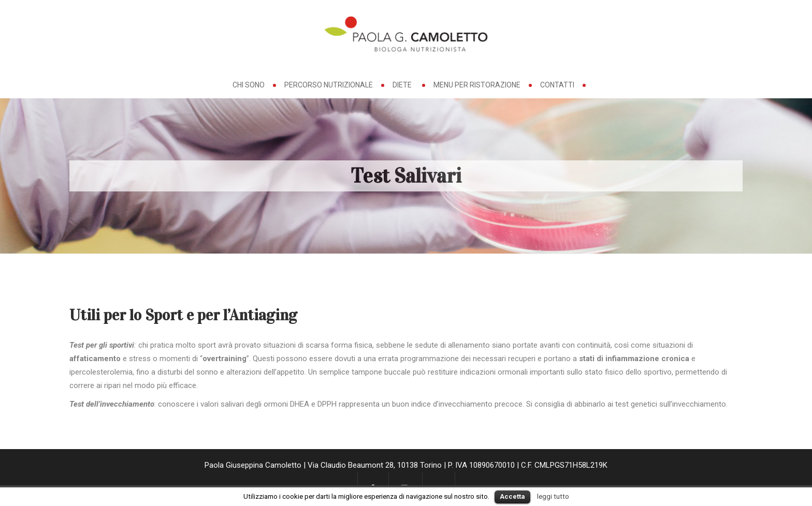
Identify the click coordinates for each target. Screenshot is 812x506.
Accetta (512, 496)
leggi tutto (553, 496)
